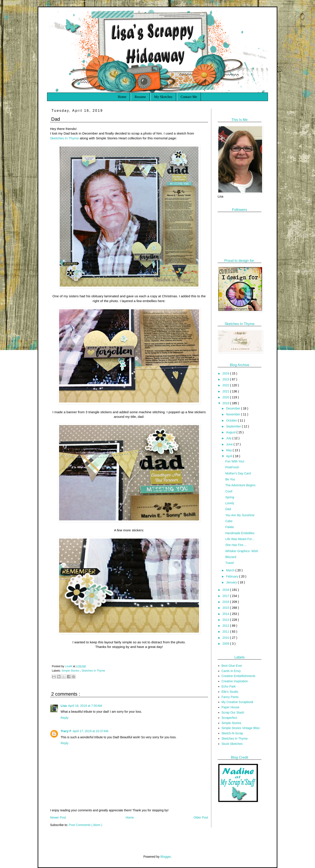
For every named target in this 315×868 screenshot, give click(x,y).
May (229, 450)
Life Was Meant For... (240, 539)
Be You (230, 479)
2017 (226, 596)
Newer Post (58, 817)
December (233, 408)
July (229, 438)
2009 (226, 644)
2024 (226, 373)
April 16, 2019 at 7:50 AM (85, 706)
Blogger (165, 857)
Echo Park (229, 686)
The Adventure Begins (240, 485)
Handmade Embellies (240, 533)
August (231, 432)
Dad (228, 509)
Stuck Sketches (232, 744)
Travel (229, 563)
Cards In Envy (231, 671)
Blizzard (231, 557)
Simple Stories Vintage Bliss (241, 728)
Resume (140, 97)
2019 (226, 403)
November (233, 414)
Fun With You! (235, 461)
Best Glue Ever (232, 666)
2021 (226, 391)
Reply (65, 718)
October (232, 420)
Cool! (229, 491)
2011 (226, 632)
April (229, 456)
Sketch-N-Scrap (232, 733)
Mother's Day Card (238, 473)
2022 (226, 385)
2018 (226, 590)
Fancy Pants (230, 697)
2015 (226, 608)
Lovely (230, 503)
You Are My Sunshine (240, 515)
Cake (229, 521)
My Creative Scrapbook (238, 702)
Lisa (64, 706)
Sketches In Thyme (64, 138)
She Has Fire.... (236, 545)
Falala (229, 527)
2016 (226, 602)
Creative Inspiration (235, 681)
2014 (226, 614)
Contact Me (189, 97)
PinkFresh (232, 467)
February (233, 576)
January (232, 582)
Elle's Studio (230, 692)
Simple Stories (71, 671)
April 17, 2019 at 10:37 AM (90, 731)
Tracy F (66, 731)
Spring (230, 497)
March (231, 570)
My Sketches (163, 97)
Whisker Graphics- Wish (242, 551)
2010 (226, 638)
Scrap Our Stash (233, 712)
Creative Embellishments (239, 676)
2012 (226, 626)
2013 (226, 620)
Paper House (231, 707)
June (230, 444)
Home (122, 97)
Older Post (201, 817)
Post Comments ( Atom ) (86, 825)
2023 (226, 379)
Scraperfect (229, 718)
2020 (226, 397)
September (234, 426)
